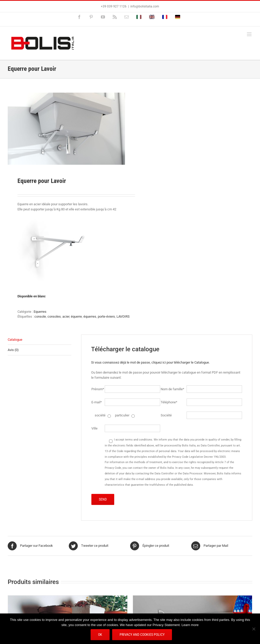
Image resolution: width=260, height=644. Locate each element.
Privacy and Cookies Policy (142, 635)
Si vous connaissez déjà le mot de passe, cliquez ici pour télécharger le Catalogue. (150, 362)
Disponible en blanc (32, 296)
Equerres (40, 312)
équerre (76, 316)
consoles (54, 316)
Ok (100, 635)
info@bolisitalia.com (145, 6)
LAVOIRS (123, 316)
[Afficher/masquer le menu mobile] (250, 34)
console (40, 316)
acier (66, 316)
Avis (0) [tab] (13, 350)
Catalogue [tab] (15, 340)
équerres (90, 316)
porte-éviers (106, 316)
